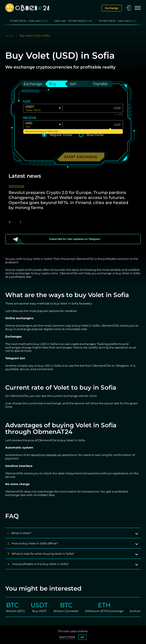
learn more (67, 637)
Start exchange (81, 157)
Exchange (112, 8)
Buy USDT (44, 611)
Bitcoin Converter (71, 611)
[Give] (93, 108)
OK (83, 637)
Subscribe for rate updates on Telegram (75, 239)
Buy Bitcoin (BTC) (17, 611)
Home (9, 36)
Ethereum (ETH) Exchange (109, 611)
